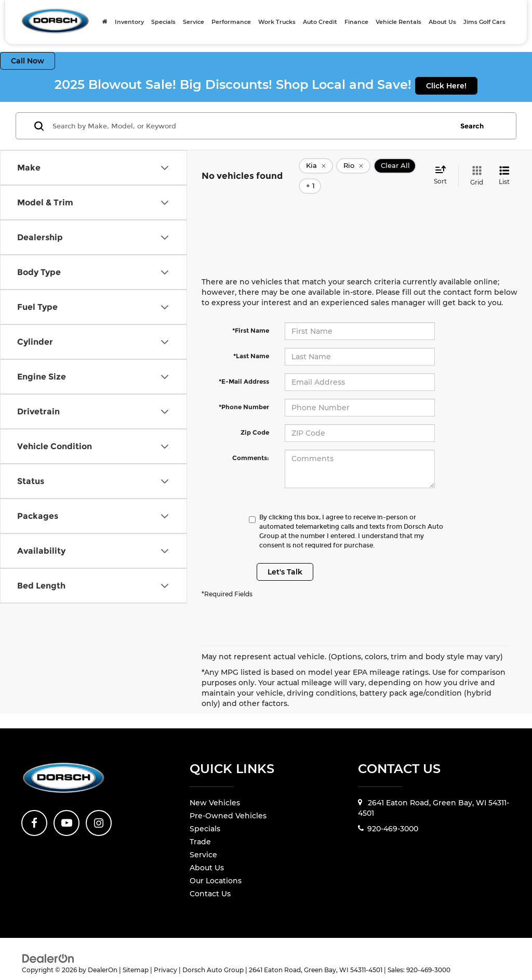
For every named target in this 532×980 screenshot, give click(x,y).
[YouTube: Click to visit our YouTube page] (66, 807)
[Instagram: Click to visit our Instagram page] (99, 807)
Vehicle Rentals (398, 22)
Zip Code (255, 417)
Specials (163, 22)
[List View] (504, 168)
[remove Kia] (316, 168)
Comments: (251, 442)
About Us (207, 853)
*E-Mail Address (244, 366)
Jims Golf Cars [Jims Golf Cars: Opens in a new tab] (484, 22)
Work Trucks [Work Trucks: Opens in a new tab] (277, 22)
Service (203, 840)
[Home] (105, 22)
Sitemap (136, 954)
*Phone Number (244, 391)
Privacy (165, 954)
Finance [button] (356, 22)
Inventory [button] (129, 22)
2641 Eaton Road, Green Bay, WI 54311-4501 (434, 793)
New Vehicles (215, 788)
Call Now (28, 61)
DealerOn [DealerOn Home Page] (103, 954)
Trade (200, 827)
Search (472, 126)
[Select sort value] (443, 168)
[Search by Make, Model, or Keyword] (251, 126)
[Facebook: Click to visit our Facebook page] (34, 807)
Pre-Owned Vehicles (228, 801)
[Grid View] (475, 168)
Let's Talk (285, 556)
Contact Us (210, 879)
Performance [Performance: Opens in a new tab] (231, 22)
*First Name (251, 315)
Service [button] (194, 22)
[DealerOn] (48, 943)
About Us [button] (442, 22)
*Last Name (251, 340)
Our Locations (216, 866)
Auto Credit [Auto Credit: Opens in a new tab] (320, 22)
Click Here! (446, 86)
